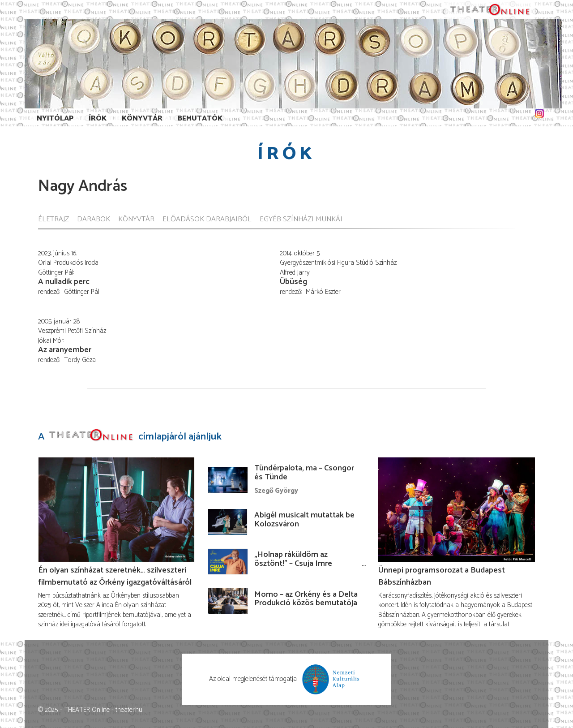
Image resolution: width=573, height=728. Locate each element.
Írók (98, 118)
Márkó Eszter (323, 292)
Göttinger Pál (82, 292)
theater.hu (129, 710)
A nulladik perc (64, 282)
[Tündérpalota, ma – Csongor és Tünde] (228, 480)
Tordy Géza (80, 360)
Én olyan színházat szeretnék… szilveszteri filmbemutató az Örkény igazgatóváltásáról (115, 576)
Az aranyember (65, 350)
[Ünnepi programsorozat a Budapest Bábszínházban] (457, 510)
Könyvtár (142, 118)
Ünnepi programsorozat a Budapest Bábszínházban (442, 576)
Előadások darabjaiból (207, 220)
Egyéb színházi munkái (301, 220)
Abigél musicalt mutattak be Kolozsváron (304, 520)
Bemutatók (200, 118)
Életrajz (53, 220)
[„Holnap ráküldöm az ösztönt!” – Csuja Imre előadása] (228, 561)
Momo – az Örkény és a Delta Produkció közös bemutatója (306, 599)
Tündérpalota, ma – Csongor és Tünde (304, 473)
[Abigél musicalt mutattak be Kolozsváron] (228, 522)
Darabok (94, 220)
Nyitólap (55, 118)
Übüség (293, 282)
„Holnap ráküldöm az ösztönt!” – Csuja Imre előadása (293, 564)
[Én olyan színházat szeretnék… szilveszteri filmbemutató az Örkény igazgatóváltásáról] (116, 510)
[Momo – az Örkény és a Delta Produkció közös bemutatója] (228, 601)
